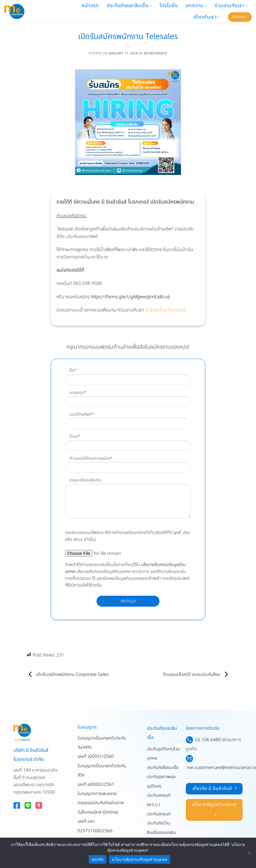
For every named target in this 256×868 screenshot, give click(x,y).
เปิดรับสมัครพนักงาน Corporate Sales (67, 674)
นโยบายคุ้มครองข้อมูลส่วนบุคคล (140, 860)
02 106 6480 (208, 740)
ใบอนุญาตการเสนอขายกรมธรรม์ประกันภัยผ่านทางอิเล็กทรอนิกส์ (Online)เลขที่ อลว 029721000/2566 (101, 812)
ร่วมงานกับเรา (231, 6)
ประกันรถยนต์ (159, 814)
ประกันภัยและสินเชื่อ (129, 6)
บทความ (196, 6)
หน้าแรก (90, 6)
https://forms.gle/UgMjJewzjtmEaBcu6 (130, 297)
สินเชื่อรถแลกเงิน (161, 833)
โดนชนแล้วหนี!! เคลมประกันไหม (197, 674)
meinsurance (155, 53)
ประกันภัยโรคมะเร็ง (163, 768)
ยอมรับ (98, 860)
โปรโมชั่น (169, 6)
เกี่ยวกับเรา (207, 17)
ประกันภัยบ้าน (158, 823)
